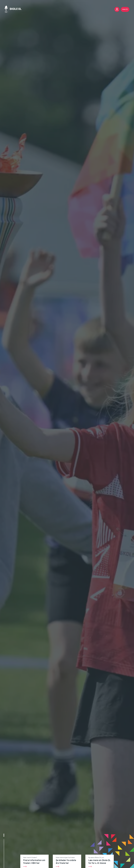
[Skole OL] (13, 9)
